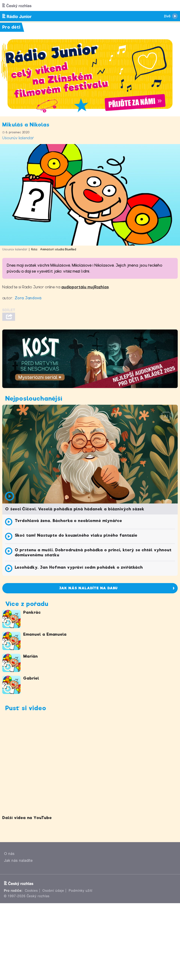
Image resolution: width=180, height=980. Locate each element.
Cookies (31, 891)
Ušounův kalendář (18, 138)
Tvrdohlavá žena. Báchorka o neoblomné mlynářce (68, 521)
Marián (31, 656)
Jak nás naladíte (18, 861)
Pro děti (11, 27)
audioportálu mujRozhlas (85, 287)
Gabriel (31, 678)
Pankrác (32, 612)
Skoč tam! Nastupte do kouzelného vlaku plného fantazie (76, 535)
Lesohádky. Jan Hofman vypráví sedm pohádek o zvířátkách (79, 567)
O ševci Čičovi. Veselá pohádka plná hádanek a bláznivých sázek (75, 509)
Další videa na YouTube (27, 818)
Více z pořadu (27, 604)
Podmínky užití (81, 891)
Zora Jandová (28, 298)
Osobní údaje (53, 891)
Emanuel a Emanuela (45, 634)
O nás (9, 854)
